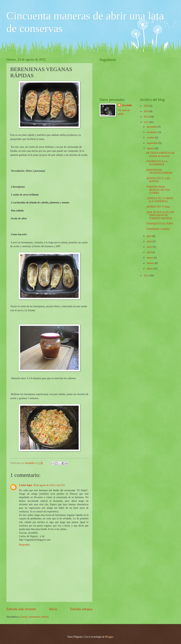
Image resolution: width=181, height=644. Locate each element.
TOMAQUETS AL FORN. (160, 224)
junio (150, 241)
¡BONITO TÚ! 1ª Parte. (158, 207)
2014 (147, 111)
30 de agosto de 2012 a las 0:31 (49, 485)
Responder (24, 545)
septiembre (153, 143)
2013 (147, 117)
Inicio (53, 609)
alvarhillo (127, 105)
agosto (150, 148)
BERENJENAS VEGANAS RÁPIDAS (159, 172)
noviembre (152, 132)
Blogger (109, 637)
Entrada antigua (81, 609)
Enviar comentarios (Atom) (35, 617)
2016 (147, 106)
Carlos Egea (26, 485)
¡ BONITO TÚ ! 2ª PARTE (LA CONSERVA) (160, 200)
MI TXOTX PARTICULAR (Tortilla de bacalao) (160, 155)
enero (150, 269)
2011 (147, 276)
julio (149, 236)
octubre (151, 138)
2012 (147, 122)
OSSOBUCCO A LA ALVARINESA (157, 163)
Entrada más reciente (21, 609)
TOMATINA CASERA (158, 229)
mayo (150, 247)
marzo (150, 258)
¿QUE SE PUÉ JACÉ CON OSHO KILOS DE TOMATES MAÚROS (160, 215)
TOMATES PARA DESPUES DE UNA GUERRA (158, 190)
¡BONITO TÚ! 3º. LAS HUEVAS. (158, 180)
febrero (151, 263)
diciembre (152, 127)
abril (149, 252)
